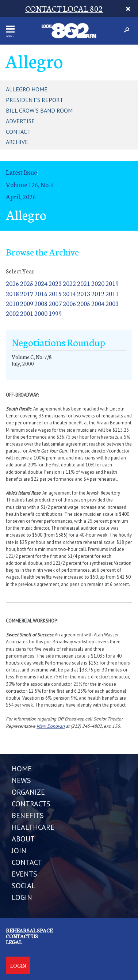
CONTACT (27, 862)
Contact (18, 132)
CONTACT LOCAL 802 (64, 8)
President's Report (34, 100)
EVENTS (24, 874)
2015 (55, 293)
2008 (41, 303)
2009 (27, 303)
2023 (55, 283)
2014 (69, 293)
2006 (69, 303)
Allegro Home (27, 89)
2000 (41, 313)
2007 (55, 303)
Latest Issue (21, 172)
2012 (98, 293)
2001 (27, 313)
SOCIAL (24, 886)
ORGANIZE (28, 792)
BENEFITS (28, 816)
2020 (98, 283)
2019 (112, 283)
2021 (84, 283)
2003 (112, 303)
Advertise (20, 121)
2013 (84, 293)
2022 (69, 283)
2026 (12, 283)
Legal (14, 942)
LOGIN (22, 897)
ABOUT (23, 839)
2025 (27, 283)
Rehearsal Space (29, 930)
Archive (17, 142)
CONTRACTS (31, 804)
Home (22, 769)
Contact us (22, 936)
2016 (41, 293)
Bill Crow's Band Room (39, 110)
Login (18, 965)
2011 (112, 293)
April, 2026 (21, 196)
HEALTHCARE (33, 827)
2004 (98, 303)
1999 (55, 313)
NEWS (21, 780)
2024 (41, 283)
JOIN (19, 851)
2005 (84, 303)
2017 (27, 293)
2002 (12, 313)
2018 (12, 293)
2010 (12, 303)
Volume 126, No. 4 (30, 184)
